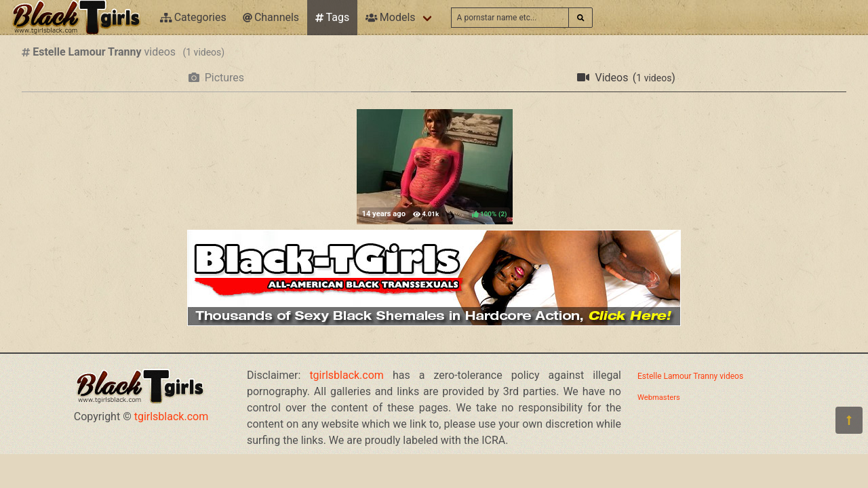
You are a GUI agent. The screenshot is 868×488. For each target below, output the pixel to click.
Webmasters (659, 398)
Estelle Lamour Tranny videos (690, 376)
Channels (271, 17)
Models (390, 17)
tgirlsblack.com (172, 416)
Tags (332, 17)
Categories (193, 17)
